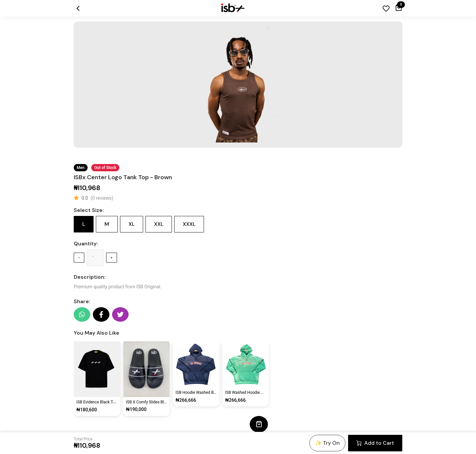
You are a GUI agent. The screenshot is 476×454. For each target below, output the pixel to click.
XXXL (189, 224)
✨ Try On (327, 443)
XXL (159, 224)
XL (132, 224)
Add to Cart (375, 443)
